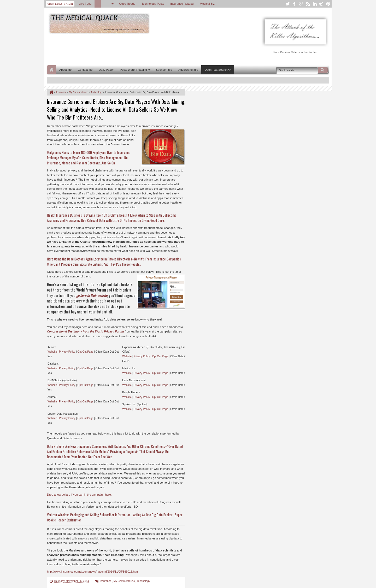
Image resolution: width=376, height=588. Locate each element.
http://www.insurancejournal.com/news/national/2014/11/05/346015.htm (92, 572)
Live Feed (85, 4)
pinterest (328, 4)
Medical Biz (207, 4)
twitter (287, 4)
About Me (65, 70)
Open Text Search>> (218, 70)
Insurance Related (182, 4)
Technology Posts (153, 4)
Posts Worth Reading (133, 70)
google (301, 4)
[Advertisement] (142, 49)
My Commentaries (125, 581)
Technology (143, 581)
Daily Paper (106, 70)
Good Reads (127, 4)
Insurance (106, 581)
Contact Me (85, 70)
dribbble (321, 4)
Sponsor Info (164, 70)
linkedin (315, 4)
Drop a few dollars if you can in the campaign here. (79, 495)
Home (52, 70)
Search (323, 70)
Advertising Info (188, 70)
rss (308, 4)
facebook (294, 4)
